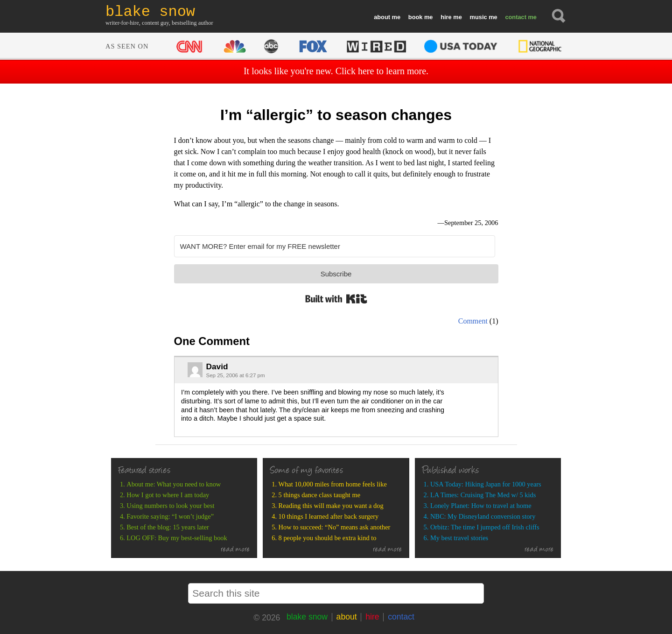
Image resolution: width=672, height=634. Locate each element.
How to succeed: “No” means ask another (335, 527)
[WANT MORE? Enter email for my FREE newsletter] (335, 246)
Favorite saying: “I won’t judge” (170, 516)
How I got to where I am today (168, 495)
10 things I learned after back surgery (329, 516)
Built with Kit (336, 299)
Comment (473, 321)
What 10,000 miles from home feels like (333, 484)
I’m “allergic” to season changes (336, 115)
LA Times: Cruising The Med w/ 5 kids (483, 495)
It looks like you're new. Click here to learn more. (336, 71)
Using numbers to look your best (170, 506)
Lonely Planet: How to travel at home (481, 506)
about (382, 17)
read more (235, 550)
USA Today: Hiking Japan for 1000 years (486, 484)
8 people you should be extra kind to (328, 538)
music (479, 17)
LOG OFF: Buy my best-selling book (177, 538)
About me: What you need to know (174, 484)
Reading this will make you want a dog (331, 506)
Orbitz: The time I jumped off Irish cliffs (485, 527)
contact (516, 17)
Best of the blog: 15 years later (168, 527)
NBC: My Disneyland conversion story (483, 516)
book (416, 17)
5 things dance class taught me (319, 495)
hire (446, 17)
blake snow (307, 617)
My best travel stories (459, 538)
